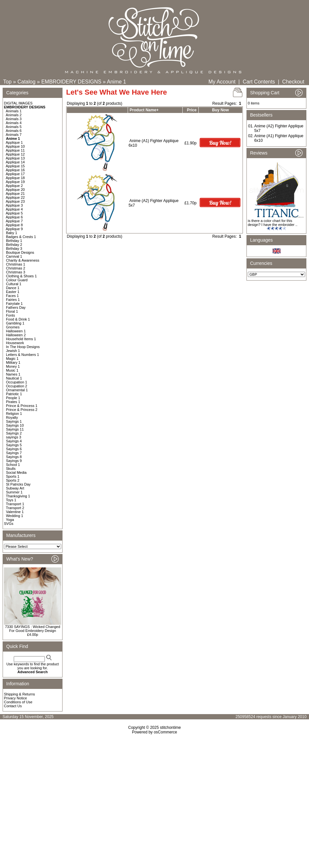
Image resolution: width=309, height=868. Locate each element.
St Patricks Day (18, 484)
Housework (15, 343)
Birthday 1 (14, 241)
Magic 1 (12, 359)
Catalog (26, 82)
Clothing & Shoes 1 (21, 276)
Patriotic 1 (14, 394)
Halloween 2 (16, 335)
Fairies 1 (13, 300)
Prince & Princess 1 (22, 406)
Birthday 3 (14, 249)
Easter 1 (13, 292)
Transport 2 (15, 508)
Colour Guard (17, 280)
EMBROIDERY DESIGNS (71, 82)
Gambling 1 (15, 323)
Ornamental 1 (17, 390)
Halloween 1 (16, 331)
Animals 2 (14, 115)
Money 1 (13, 366)
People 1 (13, 398)
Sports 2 (13, 480)
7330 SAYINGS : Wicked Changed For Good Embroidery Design (33, 629)
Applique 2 (14, 186)
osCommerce (165, 732)
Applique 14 (15, 162)
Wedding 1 (14, 516)
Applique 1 (14, 142)
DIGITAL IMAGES (18, 103)
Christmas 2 (16, 268)
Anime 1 (117, 82)
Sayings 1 (14, 421)
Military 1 (13, 362)
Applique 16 (15, 170)
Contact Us (13, 706)
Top (8, 82)
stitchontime (170, 728)
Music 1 (12, 370)
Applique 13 (15, 158)
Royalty (12, 417)
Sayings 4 (14, 441)
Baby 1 (11, 233)
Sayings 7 (14, 453)
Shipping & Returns (19, 694)
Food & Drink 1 (18, 319)
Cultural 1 (14, 284)
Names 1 (13, 374)
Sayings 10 (15, 425)
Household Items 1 (21, 339)
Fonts (10, 315)
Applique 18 (15, 178)
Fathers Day (16, 307)
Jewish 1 (13, 351)
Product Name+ (144, 110)
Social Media (16, 472)
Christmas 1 (16, 264)
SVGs (9, 524)
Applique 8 (14, 225)
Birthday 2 (14, 245)
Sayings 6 (14, 449)
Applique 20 (15, 190)
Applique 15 (15, 166)
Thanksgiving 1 (18, 496)
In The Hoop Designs (23, 347)
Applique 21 (15, 194)
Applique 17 (15, 174)
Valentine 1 (15, 512)
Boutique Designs (20, 252)
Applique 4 (14, 209)
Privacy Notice (15, 698)
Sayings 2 (14, 433)
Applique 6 (14, 217)
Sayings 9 (14, 461)
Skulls (11, 469)
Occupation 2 (17, 386)
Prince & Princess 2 (22, 410)
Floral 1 (12, 311)
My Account (222, 82)
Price (192, 110)
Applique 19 (15, 182)
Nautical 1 (14, 378)
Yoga (10, 520)
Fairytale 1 (14, 304)
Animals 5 (14, 127)
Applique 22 (15, 197)
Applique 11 (15, 150)
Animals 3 (14, 119)
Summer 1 (14, 492)
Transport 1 (15, 504)
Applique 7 (14, 221)
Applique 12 (15, 154)
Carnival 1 (14, 256)
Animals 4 (14, 123)
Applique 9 (14, 229)
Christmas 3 (16, 272)
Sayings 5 (14, 445)
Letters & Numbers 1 (22, 355)
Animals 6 (14, 131)
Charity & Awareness (23, 260)
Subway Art (15, 488)
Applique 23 (15, 201)
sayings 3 (13, 437)
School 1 (13, 465)
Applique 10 (15, 146)
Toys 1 (11, 500)
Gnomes (13, 327)
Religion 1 (14, 414)
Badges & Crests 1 (21, 237)
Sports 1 (13, 476)
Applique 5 (14, 213)
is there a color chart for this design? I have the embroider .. (273, 223)
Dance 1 (13, 288)
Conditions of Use (18, 702)
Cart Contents (259, 82)
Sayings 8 (14, 457)
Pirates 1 (13, 402)
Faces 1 (12, 296)
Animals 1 (14, 111)
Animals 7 (14, 135)
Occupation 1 (17, 382)
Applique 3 (14, 205)
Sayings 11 (15, 429)
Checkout (293, 82)
